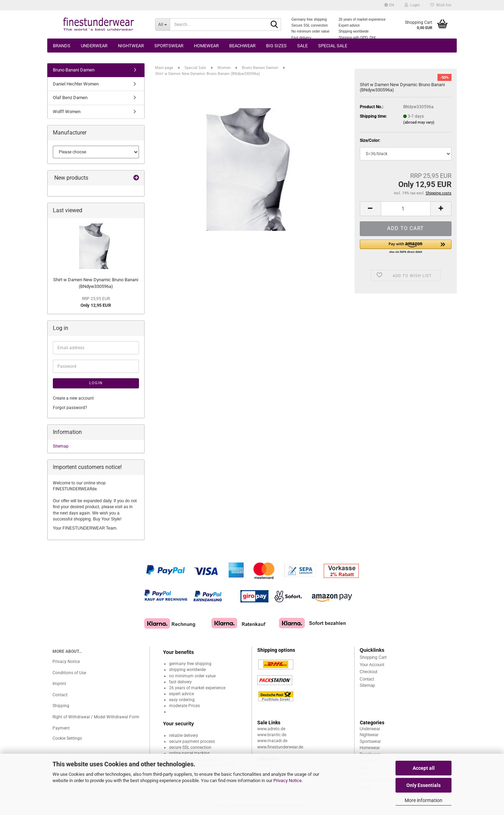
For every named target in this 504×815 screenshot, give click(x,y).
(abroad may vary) (419, 122)
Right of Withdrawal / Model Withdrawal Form (96, 717)
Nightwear (131, 46)
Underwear (94, 46)
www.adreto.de (271, 729)
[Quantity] (406, 209)
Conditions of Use (69, 673)
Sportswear (169, 46)
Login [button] (412, 5)
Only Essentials (423, 785)
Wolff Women (67, 112)
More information (423, 800)
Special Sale (333, 46)
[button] (389, 5)
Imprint (59, 684)
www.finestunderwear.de (280, 747)
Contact (60, 695)
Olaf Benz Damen (70, 98)
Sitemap (61, 446)
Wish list (441, 5)
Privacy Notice (288, 781)
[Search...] (162, 25)
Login (96, 383)
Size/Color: (370, 140)
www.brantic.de (272, 735)
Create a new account (73, 398)
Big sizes (276, 46)
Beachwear (242, 46)
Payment (61, 728)
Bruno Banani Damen (74, 70)
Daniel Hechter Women (76, 84)
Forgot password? (70, 408)
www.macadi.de (272, 741)
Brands (62, 46)
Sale (302, 46)
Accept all (424, 768)
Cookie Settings (67, 738)
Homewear (206, 46)
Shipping (61, 706)
